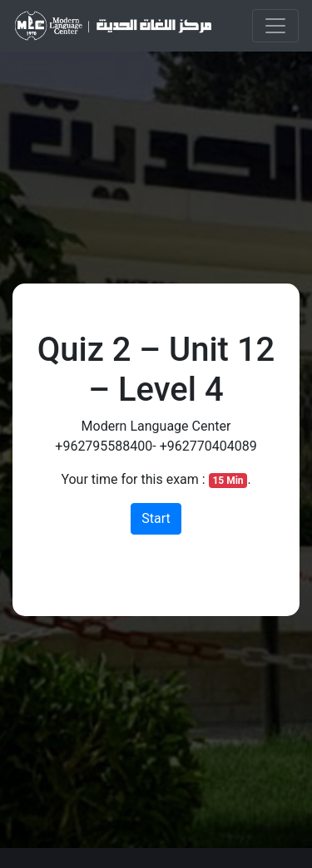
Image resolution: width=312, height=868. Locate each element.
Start (156, 518)
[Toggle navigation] (275, 26)
